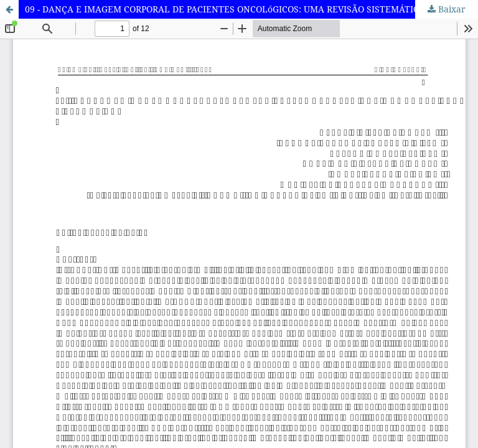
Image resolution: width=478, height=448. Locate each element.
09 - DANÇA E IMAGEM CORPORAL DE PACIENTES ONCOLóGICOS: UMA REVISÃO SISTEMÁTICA (225, 9)
